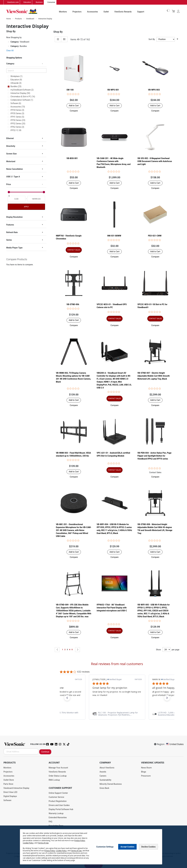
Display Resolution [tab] (14, 217)
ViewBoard (30, 19)
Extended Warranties (58, 818)
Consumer (51, 2)
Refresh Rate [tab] (12, 232)
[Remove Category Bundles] (9, 46)
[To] (36, 199)
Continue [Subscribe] (45, 752)
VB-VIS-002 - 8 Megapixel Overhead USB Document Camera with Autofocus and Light (155, 161)
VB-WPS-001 (113, 90)
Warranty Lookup (56, 814)
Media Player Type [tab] (14, 248)
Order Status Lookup (58, 776)
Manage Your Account (58, 768)
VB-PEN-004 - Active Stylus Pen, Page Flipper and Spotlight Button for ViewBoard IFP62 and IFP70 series (154, 456)
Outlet (106, 12)
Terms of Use (43, 843)
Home (9, 19)
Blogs (144, 772)
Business (39, 2)
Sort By (152, 39)
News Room (146, 768)
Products (19, 19)
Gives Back (104, 788)
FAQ (50, 822)
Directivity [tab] (11, 146)
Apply (26, 207)
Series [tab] (9, 240)
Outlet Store (9, 780)
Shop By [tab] (58, 32)
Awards (103, 772)
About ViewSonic (107, 768)
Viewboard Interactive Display (16, 788)
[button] (74, 111)
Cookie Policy (28, 843)
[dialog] (93, 847)
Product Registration (58, 801)
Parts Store (8, 784)
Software (7, 800)
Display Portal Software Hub (61, 809)
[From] (17, 199)
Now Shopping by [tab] (14, 38)
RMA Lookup (54, 780)
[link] (117, 714)
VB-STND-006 (73, 304)
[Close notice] (158, 847)
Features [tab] (10, 225)
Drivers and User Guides (59, 805)
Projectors (77, 12)
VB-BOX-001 (72, 158)
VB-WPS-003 (154, 90)
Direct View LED (10, 792)
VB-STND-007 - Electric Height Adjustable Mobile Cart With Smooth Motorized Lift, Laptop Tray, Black (154, 376)
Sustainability (105, 780)
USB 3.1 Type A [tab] (13, 177)
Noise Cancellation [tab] (15, 169)
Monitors (63, 12)
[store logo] (22, 12)
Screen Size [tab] (12, 154)
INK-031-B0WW (114, 236)
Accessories (92, 12)
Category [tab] (10, 64)
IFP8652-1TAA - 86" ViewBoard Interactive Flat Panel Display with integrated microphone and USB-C (112, 608)
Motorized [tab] (11, 161)
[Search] (26, 71)
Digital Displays (10, 796)
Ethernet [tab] (10, 138)
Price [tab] (9, 184)
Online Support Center (58, 793)
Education (27, 2)
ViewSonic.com (13, 2)
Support (141, 12)
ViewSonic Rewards (123, 12)
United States (175, 744)
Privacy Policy (80, 840)
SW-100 (70, 90)
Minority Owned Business (111, 784)
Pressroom (146, 776)
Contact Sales (155, 473)
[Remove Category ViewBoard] (9, 42)
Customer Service (56, 797)
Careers (103, 776)
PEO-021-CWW (155, 236)
